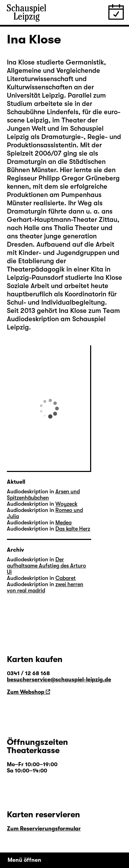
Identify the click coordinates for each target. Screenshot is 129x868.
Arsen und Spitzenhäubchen (43, 495)
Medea (63, 523)
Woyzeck (66, 504)
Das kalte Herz (73, 529)
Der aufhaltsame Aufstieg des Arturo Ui (46, 566)
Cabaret (66, 578)
